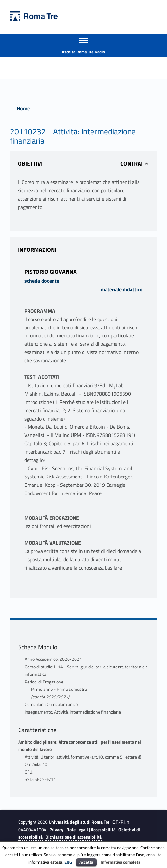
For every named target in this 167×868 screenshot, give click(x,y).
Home (23, 108)
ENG (68, 862)
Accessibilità (103, 830)
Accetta (86, 862)
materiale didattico (122, 289)
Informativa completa (121, 862)
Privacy (56, 830)
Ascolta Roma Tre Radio (83, 52)
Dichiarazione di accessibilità (74, 837)
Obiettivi (30, 164)
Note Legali (77, 830)
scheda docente (42, 281)
